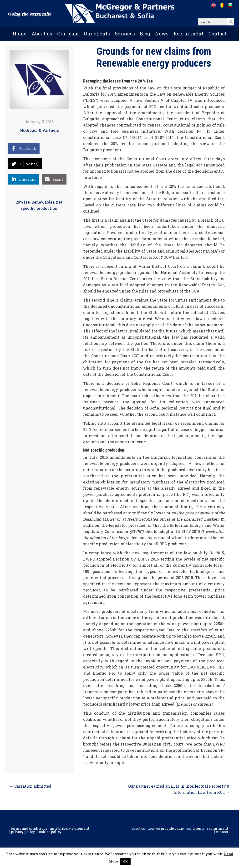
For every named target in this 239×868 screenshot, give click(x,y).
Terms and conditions (29, 829)
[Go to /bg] (230, 5)
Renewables (43, 202)
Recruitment (188, 34)
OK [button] (125, 861)
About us (42, 34)
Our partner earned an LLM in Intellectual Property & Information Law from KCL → (179, 789)
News (162, 34)
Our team (68, 34)
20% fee (23, 202)
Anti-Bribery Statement (70, 829)
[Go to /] (213, 5)
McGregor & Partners (39, 130)
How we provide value (166, 829)
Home (20, 34)
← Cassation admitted (30, 786)
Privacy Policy (23, 832)
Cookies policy (49, 832)
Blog (145, 34)
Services (125, 34)
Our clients (97, 34)
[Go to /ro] (222, 5)
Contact (218, 34)
